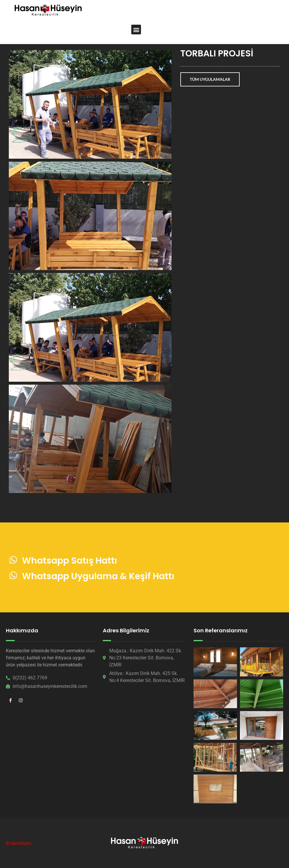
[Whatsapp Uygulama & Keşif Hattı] (13, 575)
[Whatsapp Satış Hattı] (13, 560)
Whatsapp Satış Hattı (70, 561)
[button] (136, 30)
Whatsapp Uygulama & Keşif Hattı (98, 576)
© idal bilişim (19, 843)
